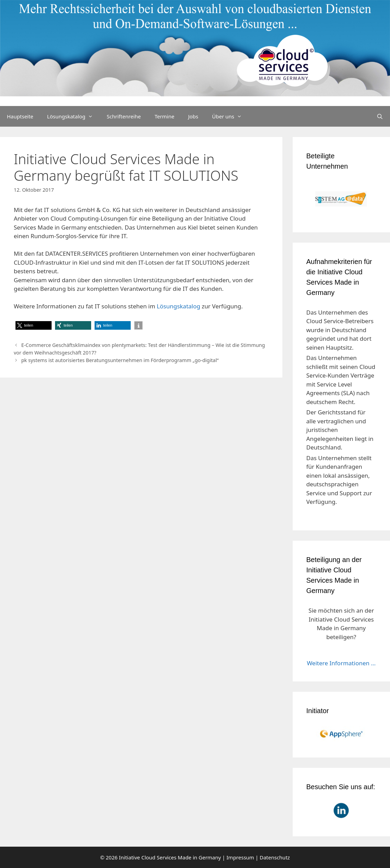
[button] (34, 325)
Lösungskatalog (74, 116)
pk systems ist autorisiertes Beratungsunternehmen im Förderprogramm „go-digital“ (120, 360)
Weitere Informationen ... (341, 663)
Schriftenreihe (124, 116)
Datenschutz (275, 857)
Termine (164, 116)
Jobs (193, 116)
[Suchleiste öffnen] (380, 116)
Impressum (240, 857)
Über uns (230, 116)
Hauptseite (20, 116)
